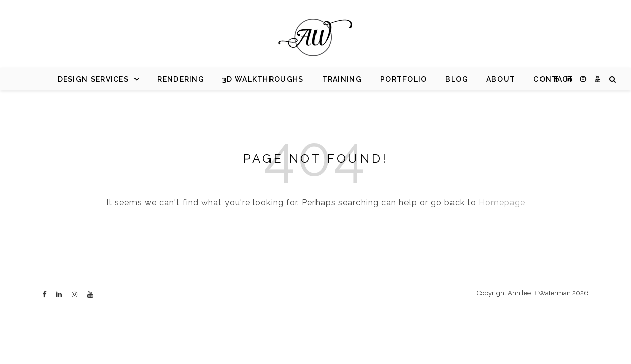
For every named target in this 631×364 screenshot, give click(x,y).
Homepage (502, 202)
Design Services (94, 79)
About (501, 79)
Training (342, 79)
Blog (457, 79)
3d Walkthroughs (263, 79)
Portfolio (404, 79)
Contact (553, 79)
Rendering (181, 79)
